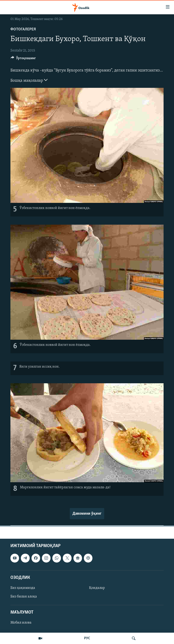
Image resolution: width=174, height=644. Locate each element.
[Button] (23, 59)
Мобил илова (21, 623)
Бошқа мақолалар (29, 80)
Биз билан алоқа (24, 597)
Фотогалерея (23, 29)
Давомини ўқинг (87, 514)
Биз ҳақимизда (23, 588)
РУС (87, 638)
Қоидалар (97, 588)
